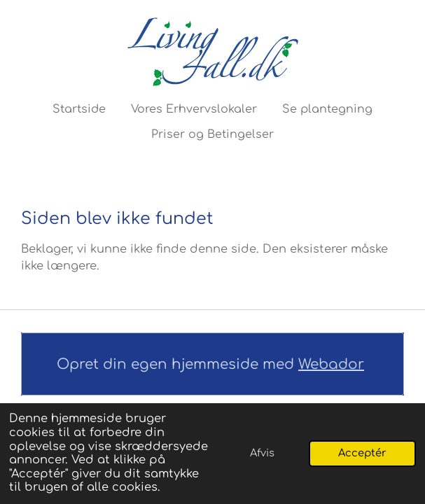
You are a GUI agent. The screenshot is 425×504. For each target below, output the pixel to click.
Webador (331, 364)
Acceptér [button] (362, 453)
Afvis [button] (262, 453)
